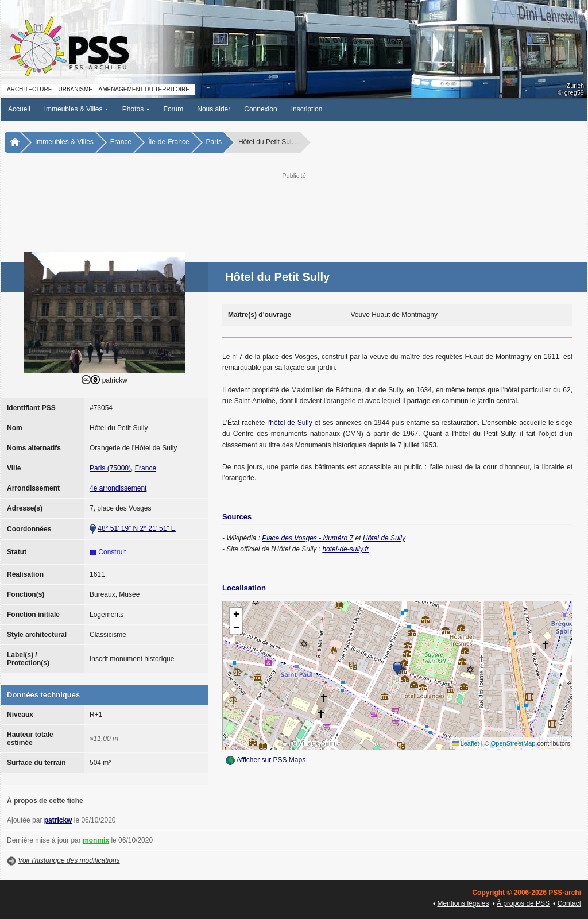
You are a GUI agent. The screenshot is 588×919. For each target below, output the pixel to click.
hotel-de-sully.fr (345, 549)
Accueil (19, 109)
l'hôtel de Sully (289, 423)
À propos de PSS (523, 903)
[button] (397, 669)
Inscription (307, 109)
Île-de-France (169, 142)
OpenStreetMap (513, 743)
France (121, 142)
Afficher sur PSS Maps (271, 760)
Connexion (260, 109)
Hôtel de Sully (384, 538)
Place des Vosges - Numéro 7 (307, 538)
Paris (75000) (110, 468)
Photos (136, 109)
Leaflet (466, 743)
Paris (214, 142)
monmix (96, 840)
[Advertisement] (294, 207)
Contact (569, 903)
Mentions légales (463, 903)
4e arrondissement (118, 488)
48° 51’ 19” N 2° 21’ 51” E (136, 528)
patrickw (58, 820)
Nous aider (214, 109)
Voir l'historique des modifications (69, 860)
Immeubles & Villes (76, 109)
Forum (174, 109)
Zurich (575, 86)
